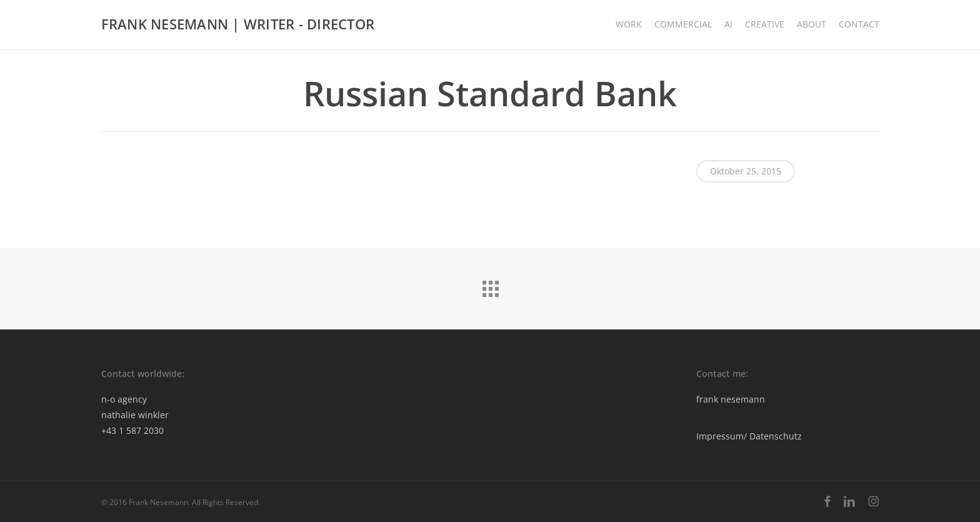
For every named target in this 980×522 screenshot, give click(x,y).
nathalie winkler (135, 415)
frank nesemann (731, 399)
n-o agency (124, 399)
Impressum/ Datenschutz (749, 436)
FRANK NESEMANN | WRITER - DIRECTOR (238, 24)
